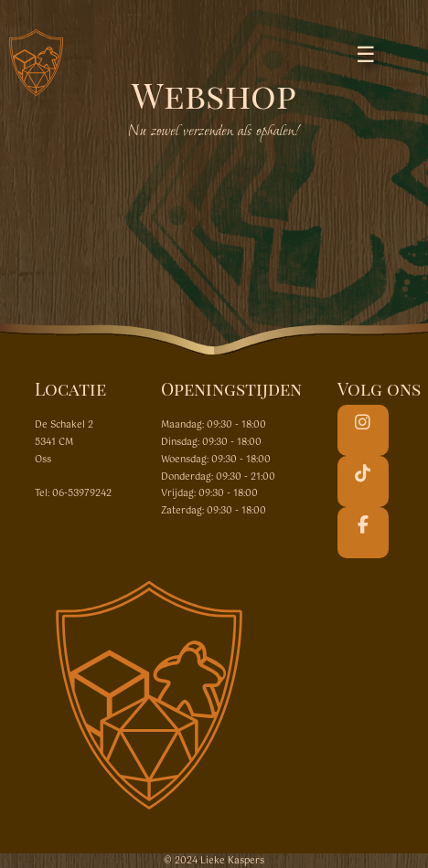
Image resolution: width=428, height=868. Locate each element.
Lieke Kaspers (232, 861)
